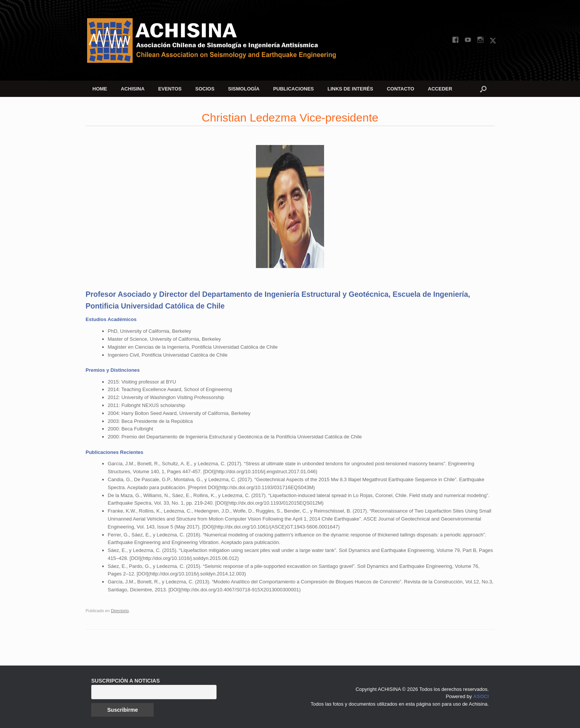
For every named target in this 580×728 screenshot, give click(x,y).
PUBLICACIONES (293, 89)
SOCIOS (205, 89)
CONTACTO (401, 89)
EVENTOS (170, 89)
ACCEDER (440, 89)
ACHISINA (133, 89)
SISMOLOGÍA (244, 89)
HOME (100, 89)
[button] (483, 89)
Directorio (120, 611)
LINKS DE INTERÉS (350, 89)
